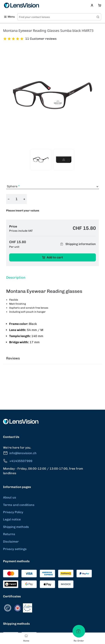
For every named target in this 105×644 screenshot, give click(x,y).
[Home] (26, 636)
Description (16, 278)
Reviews (13, 358)
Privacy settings (15, 549)
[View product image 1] (41, 160)
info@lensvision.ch (20, 453)
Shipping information (77, 244)
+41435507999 (18, 461)
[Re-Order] (79, 631)
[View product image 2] (64, 160)
